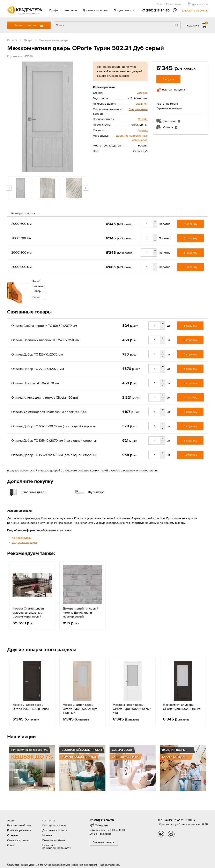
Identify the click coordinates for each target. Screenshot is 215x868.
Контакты (71, 10)
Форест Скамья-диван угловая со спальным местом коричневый (28, 612)
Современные (138, 109)
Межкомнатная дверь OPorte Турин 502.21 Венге (182, 707)
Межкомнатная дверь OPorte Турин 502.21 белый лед (132, 709)
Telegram (102, 825)
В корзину (191, 224)
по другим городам (24, 542)
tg (171, 834)
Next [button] (86, 188)
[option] (47, 117)
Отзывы (13, 835)
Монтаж (47, 835)
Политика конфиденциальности (57, 846)
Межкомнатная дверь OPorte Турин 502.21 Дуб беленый (80, 709)
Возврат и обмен (54, 840)
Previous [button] (9, 188)
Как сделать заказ (54, 825)
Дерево (142, 130)
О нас (11, 845)
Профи (54, 10)
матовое (142, 93)
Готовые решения (19, 830)
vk (161, 834)
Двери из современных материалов (132, 138)
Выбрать (168, 79)
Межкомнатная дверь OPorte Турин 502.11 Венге (31, 707)
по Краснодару (22, 538)
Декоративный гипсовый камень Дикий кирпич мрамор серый (80, 612)
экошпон (142, 104)
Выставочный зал (19, 825)
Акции (11, 820)
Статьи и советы (18, 840)
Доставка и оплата (95, 10)
